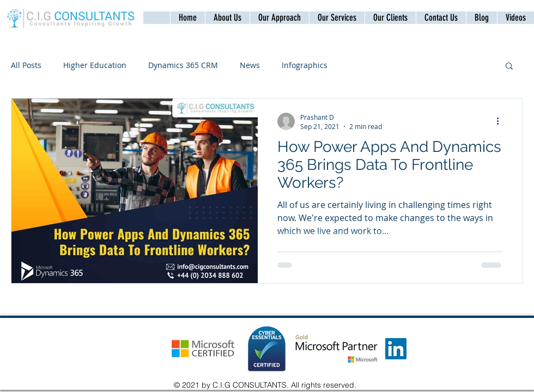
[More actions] (501, 121)
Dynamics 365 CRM (183, 65)
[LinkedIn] (396, 349)
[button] (441, 18)
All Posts (26, 65)
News (250, 65)
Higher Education (95, 65)
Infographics (305, 65)
